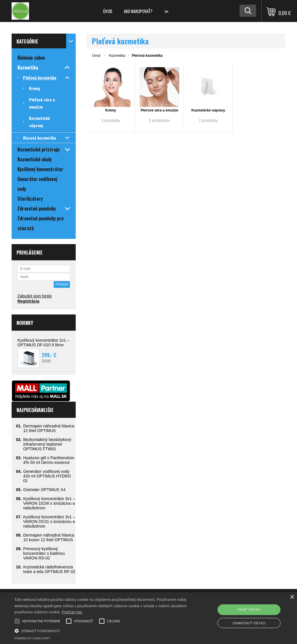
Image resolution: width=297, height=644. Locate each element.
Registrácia (28, 301)
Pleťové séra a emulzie (160, 110)
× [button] (292, 597)
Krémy (111, 110)
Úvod (108, 11)
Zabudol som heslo (35, 296)
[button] (102, 630)
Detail (46, 361)
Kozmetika (117, 56)
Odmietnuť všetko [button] (249, 623)
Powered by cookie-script (32, 638)
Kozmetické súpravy (208, 110)
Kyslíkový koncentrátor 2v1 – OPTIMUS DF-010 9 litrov (43, 343)
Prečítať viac (72, 612)
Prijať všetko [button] (249, 609)
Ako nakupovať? (138, 11)
